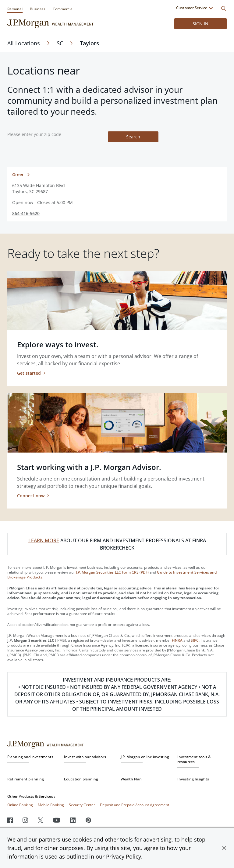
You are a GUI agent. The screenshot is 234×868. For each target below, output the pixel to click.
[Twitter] (41, 820)
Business (37, 9)
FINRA (177, 640)
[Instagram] (25, 820)
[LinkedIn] (73, 820)
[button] (224, 848)
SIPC (195, 640)
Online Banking (20, 805)
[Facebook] (10, 820)
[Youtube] (57, 820)
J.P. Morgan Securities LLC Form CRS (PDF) (112, 572)
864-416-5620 (26, 213)
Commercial (63, 9)
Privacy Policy (124, 856)
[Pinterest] (89, 820)
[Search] (224, 9)
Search (133, 137)
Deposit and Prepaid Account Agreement (135, 805)
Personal (15, 9)
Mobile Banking (51, 805)
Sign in (200, 24)
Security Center (82, 805)
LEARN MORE (44, 540)
